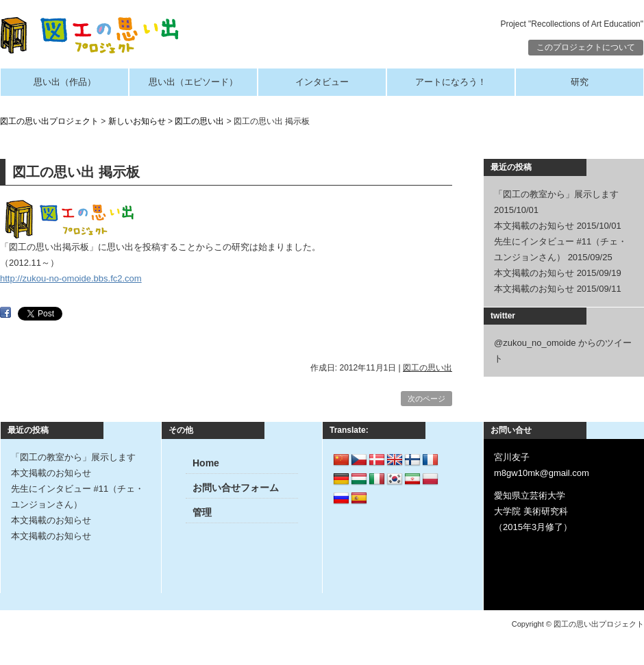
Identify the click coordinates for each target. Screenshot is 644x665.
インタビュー (322, 82)
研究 (580, 82)
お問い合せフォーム (236, 488)
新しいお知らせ (137, 121)
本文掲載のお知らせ (534, 226)
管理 (202, 512)
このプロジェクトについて (586, 47)
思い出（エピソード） (193, 82)
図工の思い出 (199, 121)
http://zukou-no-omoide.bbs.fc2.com (71, 278)
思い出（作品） (65, 82)
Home (206, 463)
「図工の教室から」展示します (556, 194)
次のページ (426, 399)
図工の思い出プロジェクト (49, 121)
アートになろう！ (451, 82)
